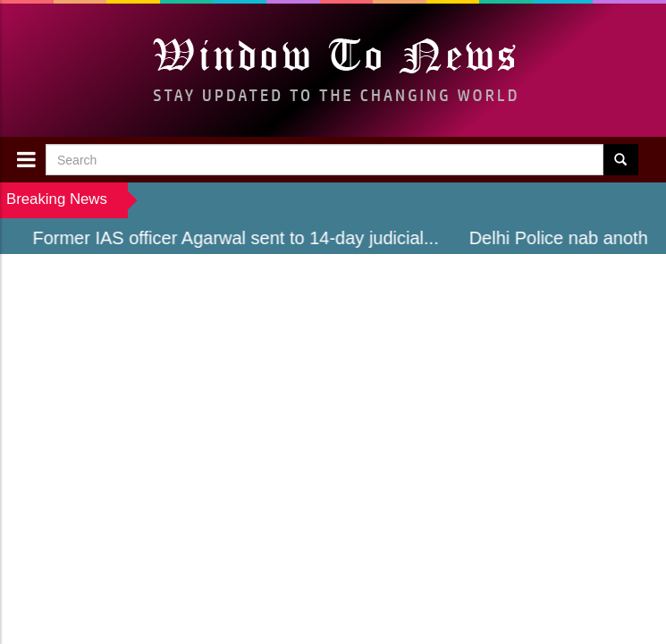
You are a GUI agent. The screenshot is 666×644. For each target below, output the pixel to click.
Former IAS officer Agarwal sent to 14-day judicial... (240, 238)
